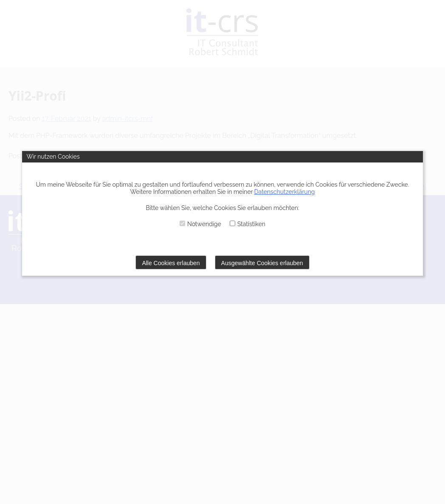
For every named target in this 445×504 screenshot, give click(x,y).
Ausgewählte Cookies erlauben (262, 263)
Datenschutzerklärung (285, 192)
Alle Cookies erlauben (171, 263)
